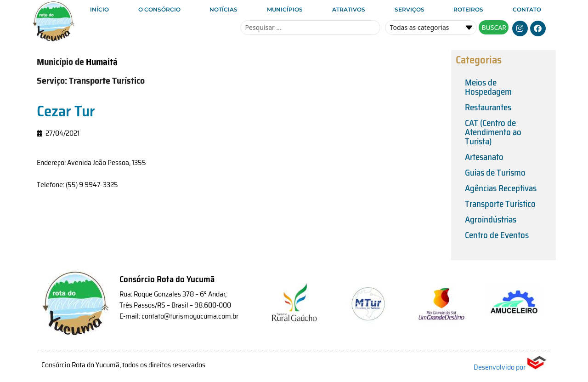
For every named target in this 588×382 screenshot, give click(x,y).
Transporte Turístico (500, 204)
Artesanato (484, 157)
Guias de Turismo (495, 172)
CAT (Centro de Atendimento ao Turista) (493, 132)
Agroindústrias (491, 219)
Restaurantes (488, 107)
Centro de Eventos (497, 235)
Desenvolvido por (510, 367)
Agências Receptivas (501, 188)
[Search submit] (494, 27)
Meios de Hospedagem (488, 87)
